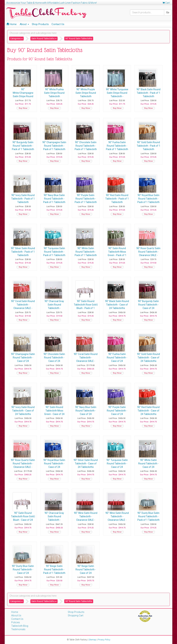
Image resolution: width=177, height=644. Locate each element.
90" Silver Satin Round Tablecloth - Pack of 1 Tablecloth (23, 252)
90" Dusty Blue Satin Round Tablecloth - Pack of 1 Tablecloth (150, 516)
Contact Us (58, 24)
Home (11, 24)
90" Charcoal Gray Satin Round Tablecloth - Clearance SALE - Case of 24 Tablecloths (55, 520)
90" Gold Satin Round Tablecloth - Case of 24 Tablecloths (150, 358)
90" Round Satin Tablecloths (79, 39)
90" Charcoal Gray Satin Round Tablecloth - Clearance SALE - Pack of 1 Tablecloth (55, 308)
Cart (166, 3)
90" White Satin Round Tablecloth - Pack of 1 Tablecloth (87, 252)
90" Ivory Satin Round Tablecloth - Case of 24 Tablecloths (23, 411)
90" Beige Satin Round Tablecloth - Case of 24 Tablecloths (87, 569)
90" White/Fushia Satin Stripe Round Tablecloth (55, 93)
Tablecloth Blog (20, 626)
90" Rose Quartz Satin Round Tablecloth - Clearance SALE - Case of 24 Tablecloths (23, 467)
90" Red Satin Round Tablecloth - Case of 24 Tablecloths (150, 411)
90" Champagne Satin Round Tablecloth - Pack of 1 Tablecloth (55, 146)
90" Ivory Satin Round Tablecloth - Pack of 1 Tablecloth (23, 199)
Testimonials (18, 629)
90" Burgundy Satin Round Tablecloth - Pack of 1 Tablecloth (23, 146)
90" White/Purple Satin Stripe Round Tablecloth (87, 93)
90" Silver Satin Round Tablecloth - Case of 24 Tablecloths (87, 464)
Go (168, 12)
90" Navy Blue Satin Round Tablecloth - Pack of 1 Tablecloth (55, 199)
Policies (16, 622)
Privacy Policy (104, 640)
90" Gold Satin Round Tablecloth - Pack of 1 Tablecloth (150, 146)
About (24, 24)
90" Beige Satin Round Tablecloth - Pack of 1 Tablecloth (55, 569)
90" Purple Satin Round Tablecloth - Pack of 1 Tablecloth (87, 199)
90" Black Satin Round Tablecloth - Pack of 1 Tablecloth (150, 93)
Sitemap (92, 640)
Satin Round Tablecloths (44, 39)
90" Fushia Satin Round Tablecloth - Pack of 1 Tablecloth (119, 146)
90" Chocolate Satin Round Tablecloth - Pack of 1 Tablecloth (87, 146)
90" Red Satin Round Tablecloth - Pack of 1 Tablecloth (119, 199)
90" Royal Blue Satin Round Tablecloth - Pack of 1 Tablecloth (150, 199)
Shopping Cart (76, 615)
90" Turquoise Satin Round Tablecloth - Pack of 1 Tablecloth (55, 252)
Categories (16, 39)
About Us (16, 615)
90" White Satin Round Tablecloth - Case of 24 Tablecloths (150, 464)
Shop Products (40, 24)
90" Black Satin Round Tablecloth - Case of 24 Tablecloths (119, 305)
